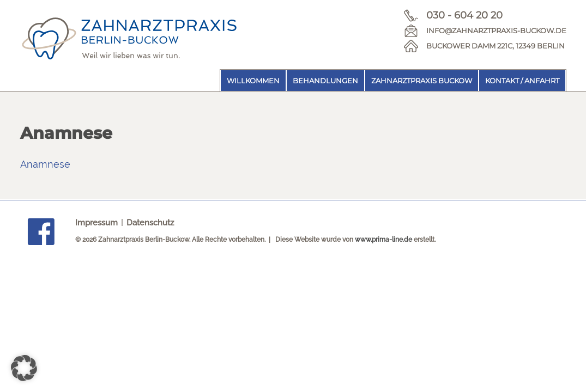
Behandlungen (325, 81)
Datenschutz (150, 223)
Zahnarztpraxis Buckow (422, 81)
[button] (24, 368)
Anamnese (45, 164)
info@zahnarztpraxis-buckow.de (496, 30)
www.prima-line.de (383, 240)
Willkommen (253, 81)
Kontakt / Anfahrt (522, 81)
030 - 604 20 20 (464, 15)
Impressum (96, 223)
